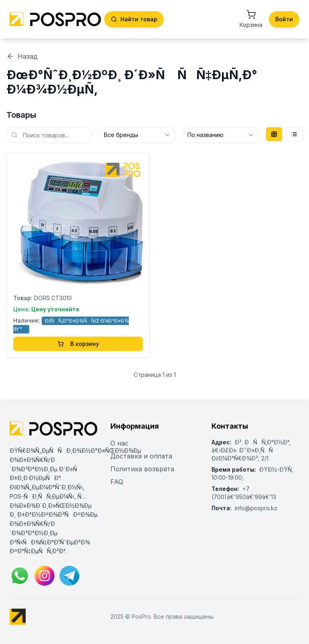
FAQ (117, 482)
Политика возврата (142, 469)
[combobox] (137, 135)
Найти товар (134, 19)
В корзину (78, 344)
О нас (119, 443)
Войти (284, 19)
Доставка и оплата (141, 456)
